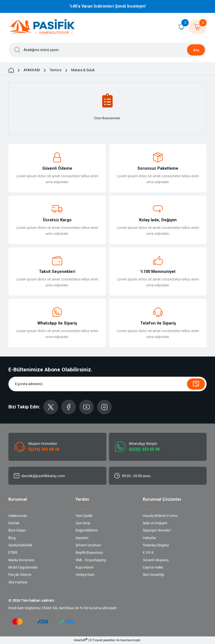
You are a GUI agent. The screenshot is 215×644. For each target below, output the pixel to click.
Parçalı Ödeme (20, 575)
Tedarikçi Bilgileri (156, 545)
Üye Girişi (83, 523)
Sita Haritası (18, 582)
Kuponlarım (85, 567)
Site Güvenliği (153, 575)
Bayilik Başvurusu (89, 553)
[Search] (107, 50)
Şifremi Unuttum (88, 545)
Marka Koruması (21, 560)
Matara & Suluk (83, 70)
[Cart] (197, 27)
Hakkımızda (18, 516)
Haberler (149, 538)
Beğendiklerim (87, 530)
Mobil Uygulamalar (23, 567)
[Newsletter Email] (107, 384)
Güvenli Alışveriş (156, 560)
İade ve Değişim (155, 523)
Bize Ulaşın (17, 530)
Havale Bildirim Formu (160, 516)
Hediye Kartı (85, 575)
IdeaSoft (81, 640)
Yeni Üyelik (84, 516)
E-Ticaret (96, 640)
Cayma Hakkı (153, 567)
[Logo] (42, 27)
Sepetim (82, 538)
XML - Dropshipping (91, 560)
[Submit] (196, 384)
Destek (14, 523)
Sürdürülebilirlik (20, 545)
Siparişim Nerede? (157, 530)
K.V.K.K (148, 553)
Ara (196, 50)
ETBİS (13, 553)
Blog (12, 538)
